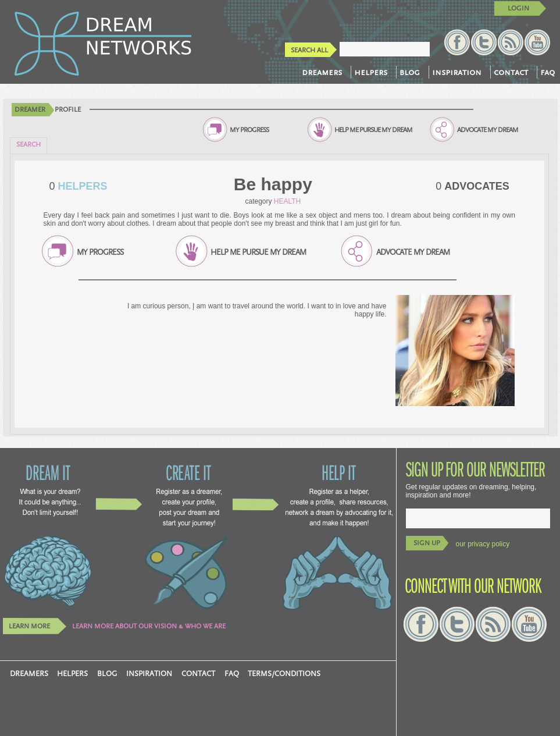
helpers (371, 72)
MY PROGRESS (249, 130)
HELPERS (81, 186)
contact (511, 72)
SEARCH (28, 145)
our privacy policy (483, 544)
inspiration (457, 72)
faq (547, 72)
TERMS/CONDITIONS (284, 674)
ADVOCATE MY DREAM (488, 130)
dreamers (322, 72)
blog (410, 72)
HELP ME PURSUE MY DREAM (373, 130)
